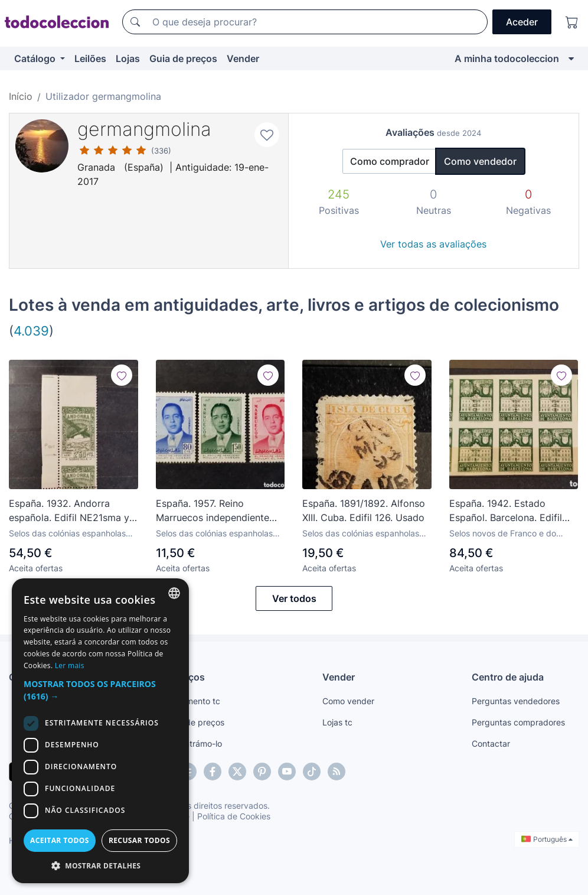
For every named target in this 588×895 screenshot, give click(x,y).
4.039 (31, 331)
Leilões (90, 58)
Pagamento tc (193, 701)
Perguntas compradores (518, 722)
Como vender (348, 701)
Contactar (491, 743)
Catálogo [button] (36, 58)
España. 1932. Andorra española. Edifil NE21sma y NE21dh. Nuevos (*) (69, 511)
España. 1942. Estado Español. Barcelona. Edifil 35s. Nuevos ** (506, 511)
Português (547, 839)
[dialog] (100, 731)
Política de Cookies (234, 816)
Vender (243, 58)
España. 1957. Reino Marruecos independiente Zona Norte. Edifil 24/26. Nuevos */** (213, 511)
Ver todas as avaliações (433, 244)
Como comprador (390, 161)
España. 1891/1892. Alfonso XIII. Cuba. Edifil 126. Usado (364, 510)
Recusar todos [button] (139, 840)
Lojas (128, 58)
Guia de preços (183, 58)
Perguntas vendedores (516, 701)
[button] (100, 690)
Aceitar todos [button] (60, 840)
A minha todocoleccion (507, 58)
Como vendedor (480, 161)
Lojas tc (337, 722)
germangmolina (144, 129)
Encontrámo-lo (194, 743)
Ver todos (294, 598)
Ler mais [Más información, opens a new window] (70, 665)
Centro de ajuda (508, 677)
